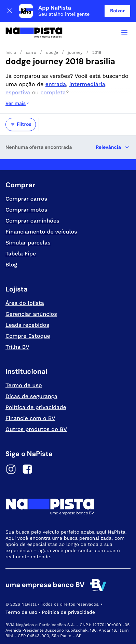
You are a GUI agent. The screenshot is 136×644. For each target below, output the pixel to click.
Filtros (21, 124)
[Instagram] (11, 470)
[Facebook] (27, 470)
